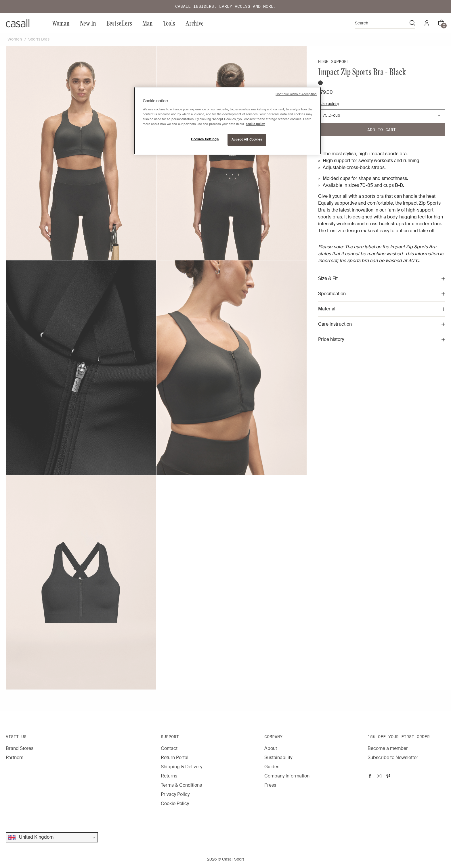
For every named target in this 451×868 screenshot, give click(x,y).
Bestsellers (119, 23)
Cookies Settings (205, 139)
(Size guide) (328, 104)
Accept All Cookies (247, 140)
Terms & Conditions (181, 785)
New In (88, 23)
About (271, 748)
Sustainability (278, 757)
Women (15, 39)
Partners (15, 757)
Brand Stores (20, 748)
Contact (169, 748)
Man (148, 23)
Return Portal (175, 757)
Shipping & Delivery (181, 767)
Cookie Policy (175, 803)
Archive (195, 23)
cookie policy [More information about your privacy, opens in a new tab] (255, 124)
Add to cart (382, 130)
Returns (169, 776)
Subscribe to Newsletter (393, 757)
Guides (272, 767)
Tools (169, 23)
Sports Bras (39, 39)
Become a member (388, 748)
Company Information (287, 776)
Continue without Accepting (296, 94)
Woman (61, 23)
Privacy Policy (175, 794)
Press (270, 785)
